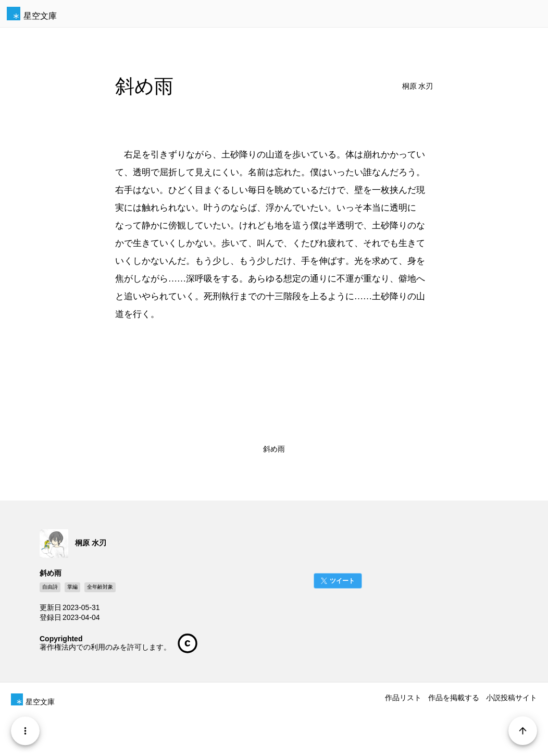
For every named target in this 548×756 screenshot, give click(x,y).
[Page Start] (523, 731)
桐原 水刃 (418, 86)
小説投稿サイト (512, 698)
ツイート (342, 581)
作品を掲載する (454, 698)
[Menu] (25, 731)
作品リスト (403, 698)
